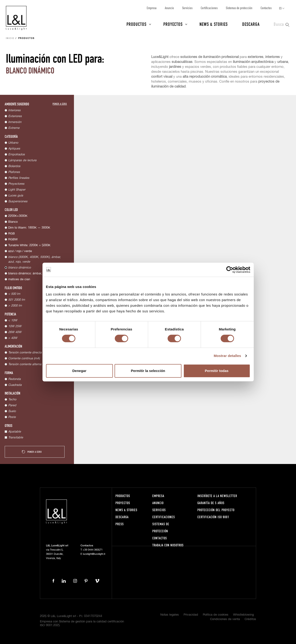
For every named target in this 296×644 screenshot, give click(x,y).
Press (120, 524)
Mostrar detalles (227, 356)
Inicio (10, 38)
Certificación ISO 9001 (213, 517)
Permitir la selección (148, 371)
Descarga (251, 24)
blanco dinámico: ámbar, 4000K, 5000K (35, 274)
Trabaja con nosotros (168, 545)
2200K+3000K (18, 216)
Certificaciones (209, 8)
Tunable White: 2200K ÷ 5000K (29, 245)
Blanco (13, 222)
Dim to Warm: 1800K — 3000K (29, 228)
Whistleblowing (243, 615)
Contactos (266, 8)
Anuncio (169, 8)
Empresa (152, 8)
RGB (12, 234)
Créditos (250, 619)
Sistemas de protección (239, 8)
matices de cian (19, 279)
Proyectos (173, 24)
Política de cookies (216, 615)
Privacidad (191, 615)
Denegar (79, 371)
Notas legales (170, 615)
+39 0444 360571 (93, 550)
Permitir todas (217, 371)
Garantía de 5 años (211, 503)
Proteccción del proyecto (216, 510)
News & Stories (214, 24)
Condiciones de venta (225, 619)
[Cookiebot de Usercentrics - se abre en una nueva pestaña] (230, 270)
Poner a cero (60, 104)
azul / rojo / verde (20, 251)
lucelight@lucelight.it (94, 554)
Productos (136, 24)
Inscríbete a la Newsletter (217, 496)
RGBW (13, 240)
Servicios (187, 8)
